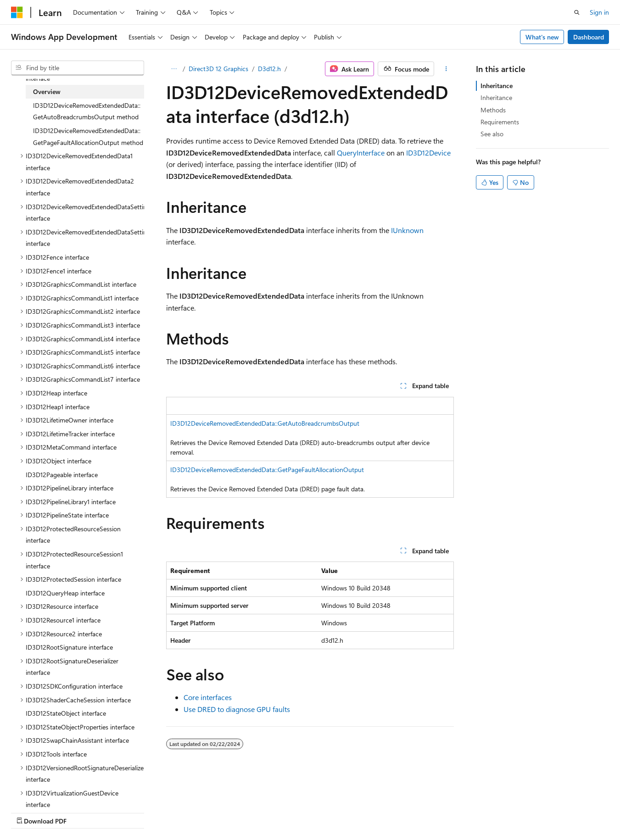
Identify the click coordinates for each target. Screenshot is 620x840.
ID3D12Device (428, 153)
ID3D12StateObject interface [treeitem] (66, 713)
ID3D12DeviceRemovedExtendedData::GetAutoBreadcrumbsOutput (265, 423)
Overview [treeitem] (47, 92)
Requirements (500, 122)
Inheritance (497, 86)
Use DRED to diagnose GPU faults (237, 709)
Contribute (164, 812)
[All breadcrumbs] (174, 69)
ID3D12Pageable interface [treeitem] (62, 475)
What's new (542, 37)
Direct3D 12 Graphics (218, 69)
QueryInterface (361, 153)
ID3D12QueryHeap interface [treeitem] (65, 593)
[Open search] (577, 12)
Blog (125, 812)
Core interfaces (208, 697)
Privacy (201, 812)
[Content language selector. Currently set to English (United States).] (53, 790)
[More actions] (446, 69)
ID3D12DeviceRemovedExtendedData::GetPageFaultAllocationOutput (267, 470)
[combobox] (78, 68)
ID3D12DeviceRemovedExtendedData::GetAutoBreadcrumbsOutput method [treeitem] (87, 111)
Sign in (599, 12)
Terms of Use (246, 812)
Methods (493, 110)
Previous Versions (83, 812)
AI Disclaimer (29, 812)
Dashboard (589, 37)
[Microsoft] (17, 12)
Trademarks (291, 812)
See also (492, 134)
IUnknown (407, 230)
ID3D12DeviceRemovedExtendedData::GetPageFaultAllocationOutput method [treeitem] (88, 136)
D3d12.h (269, 69)
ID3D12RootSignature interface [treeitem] (69, 647)
